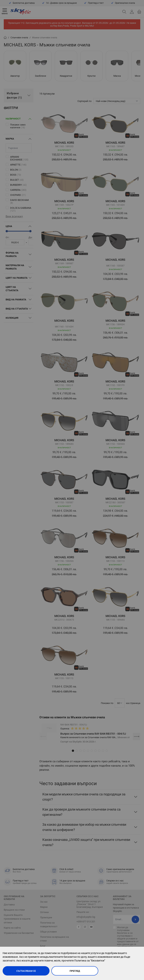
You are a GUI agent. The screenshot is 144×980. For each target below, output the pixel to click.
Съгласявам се (26, 971)
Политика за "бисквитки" (90, 961)
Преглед (75, 971)
